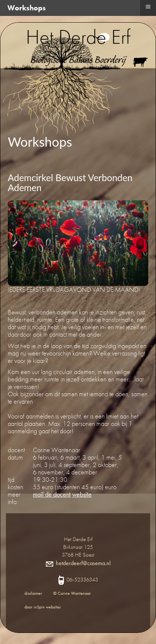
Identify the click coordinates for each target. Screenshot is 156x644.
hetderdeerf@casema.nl (78, 563)
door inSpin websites (43, 607)
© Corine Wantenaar (72, 593)
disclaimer (33, 593)
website (82, 494)
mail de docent (52, 494)
